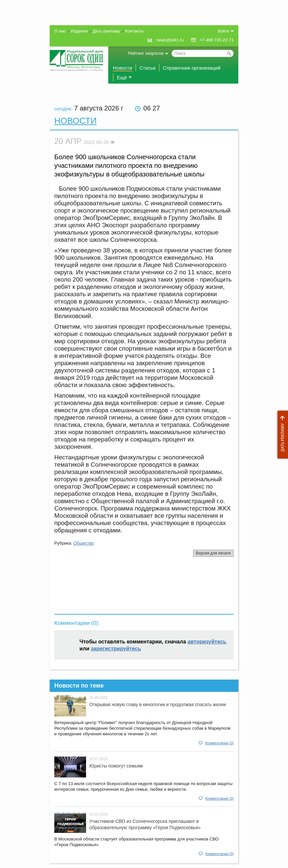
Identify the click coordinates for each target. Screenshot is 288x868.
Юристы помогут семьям (116, 766)
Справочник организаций (192, 68)
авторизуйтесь (207, 642)
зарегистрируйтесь (116, 649)
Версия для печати (213, 553)
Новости (122, 68)
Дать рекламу (281, 435)
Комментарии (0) (219, 743)
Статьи (147, 68)
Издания (79, 31)
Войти (223, 31)
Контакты (134, 31)
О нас (60, 31)
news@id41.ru (170, 40)
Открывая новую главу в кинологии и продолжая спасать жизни (158, 704)
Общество (84, 543)
